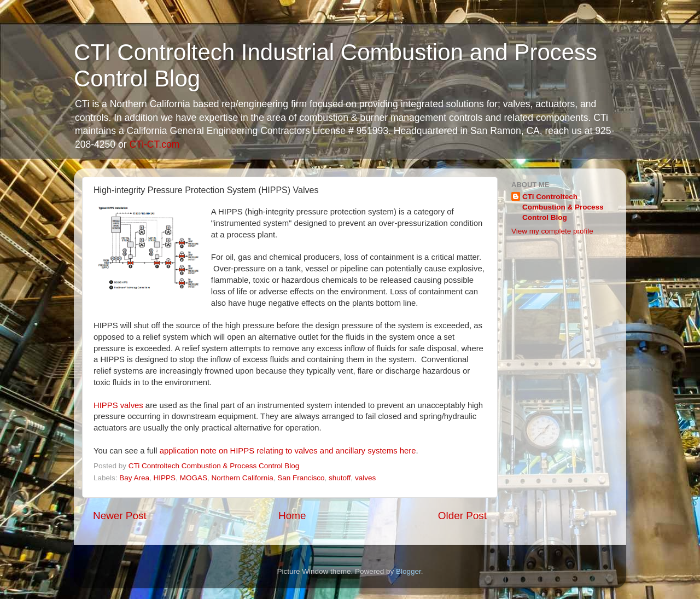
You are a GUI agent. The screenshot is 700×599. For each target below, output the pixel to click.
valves (365, 478)
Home (292, 516)
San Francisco (301, 478)
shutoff (340, 478)
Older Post (462, 516)
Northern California (242, 478)
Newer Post (120, 516)
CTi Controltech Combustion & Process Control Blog (563, 207)
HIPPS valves (118, 405)
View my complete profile (552, 231)
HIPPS (165, 478)
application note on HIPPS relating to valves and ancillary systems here (288, 451)
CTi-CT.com (154, 144)
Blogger (409, 571)
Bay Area (134, 478)
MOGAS (194, 478)
